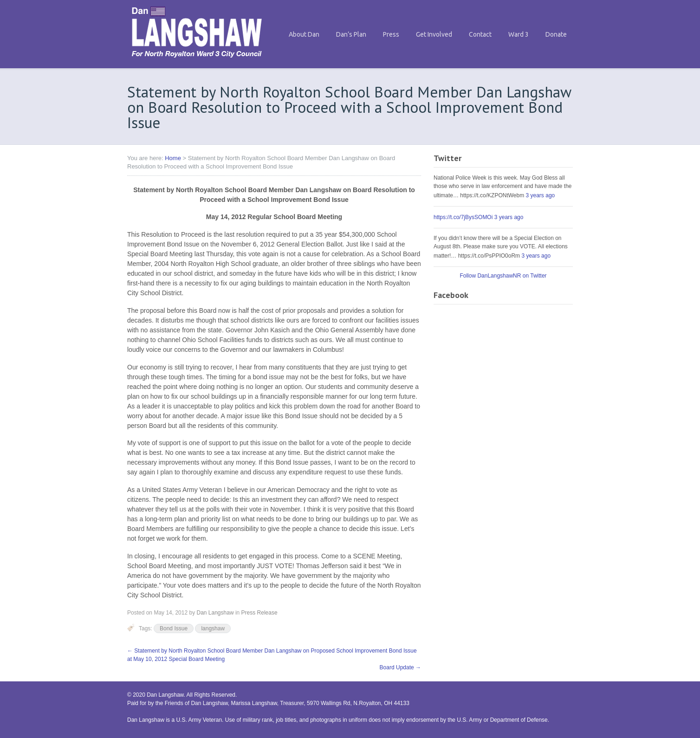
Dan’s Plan (351, 34)
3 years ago (541, 195)
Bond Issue (174, 628)
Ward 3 (519, 34)
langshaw (213, 628)
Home (173, 158)
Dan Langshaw (215, 613)
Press (391, 34)
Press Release (259, 613)
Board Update (400, 667)
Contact (480, 34)
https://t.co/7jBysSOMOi (463, 217)
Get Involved (434, 34)
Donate (556, 34)
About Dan (304, 34)
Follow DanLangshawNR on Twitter (503, 276)
